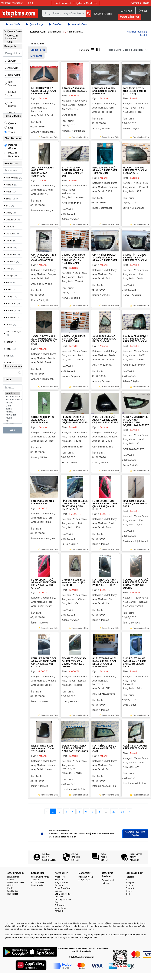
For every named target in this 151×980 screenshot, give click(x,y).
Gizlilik (11, 885)
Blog (31, 3)
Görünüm (84, 50)
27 (114, 811)
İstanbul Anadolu (13, 400)
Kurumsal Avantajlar (12, 3)
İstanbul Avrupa (13, 397)
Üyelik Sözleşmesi (16, 882)
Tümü (12, 132)
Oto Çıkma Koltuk (63, 894)
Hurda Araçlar (37, 885)
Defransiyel (60, 905)
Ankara (13, 403)
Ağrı (13, 421)
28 (122, 811)
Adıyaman (13, 415)
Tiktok (129, 891)
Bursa (13, 409)
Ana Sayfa (13, 24)
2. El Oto (35, 880)
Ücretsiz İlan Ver (130, 17)
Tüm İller (13, 394)
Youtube (130, 885)
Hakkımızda (13, 894)
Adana (13, 412)
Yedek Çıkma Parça (40, 877)
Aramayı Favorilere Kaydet (135, 834)
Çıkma (12, 123)
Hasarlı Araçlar (38, 882)
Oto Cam (56, 24)
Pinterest (130, 888)
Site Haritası (13, 891)
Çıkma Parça (35, 24)
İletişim (105, 883)
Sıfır (11, 128)
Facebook (130, 877)
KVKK (10, 888)
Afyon (13, 418)
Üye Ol (143, 11)
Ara (13, 430)
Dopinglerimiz (108, 880)
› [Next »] (129, 811)
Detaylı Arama (103, 14)
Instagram (130, 882)
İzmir (13, 406)
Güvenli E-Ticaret (141, 3)
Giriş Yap (127, 11)
